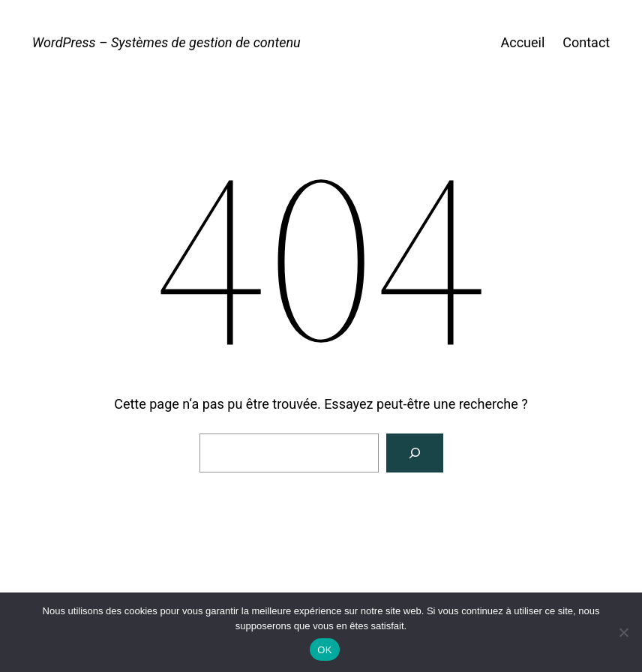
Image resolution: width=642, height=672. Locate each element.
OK (324, 650)
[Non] (623, 632)
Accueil (522, 42)
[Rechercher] (415, 453)
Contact (586, 42)
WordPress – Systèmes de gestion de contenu (166, 42)
